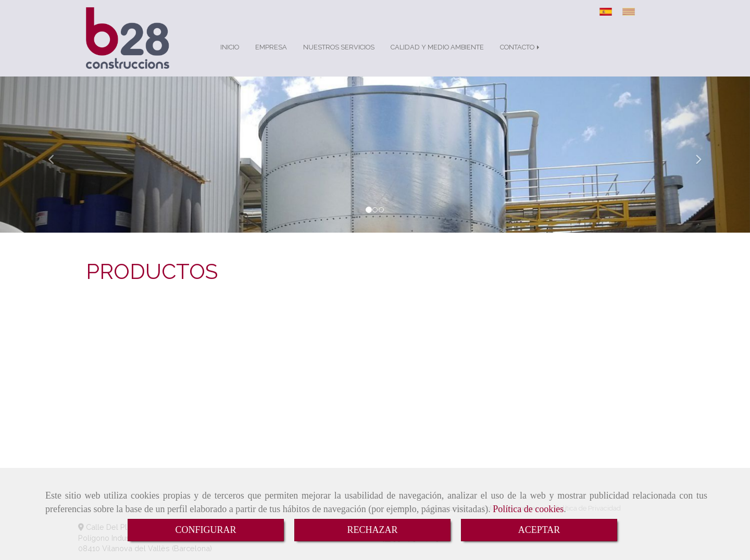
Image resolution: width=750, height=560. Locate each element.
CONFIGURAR (205, 530)
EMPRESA (271, 47)
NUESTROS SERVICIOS (339, 47)
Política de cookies (528, 509)
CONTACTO (521, 47)
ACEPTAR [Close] (539, 530)
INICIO (230, 47)
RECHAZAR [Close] (372, 530)
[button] (56, 155)
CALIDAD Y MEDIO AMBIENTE (437, 47)
